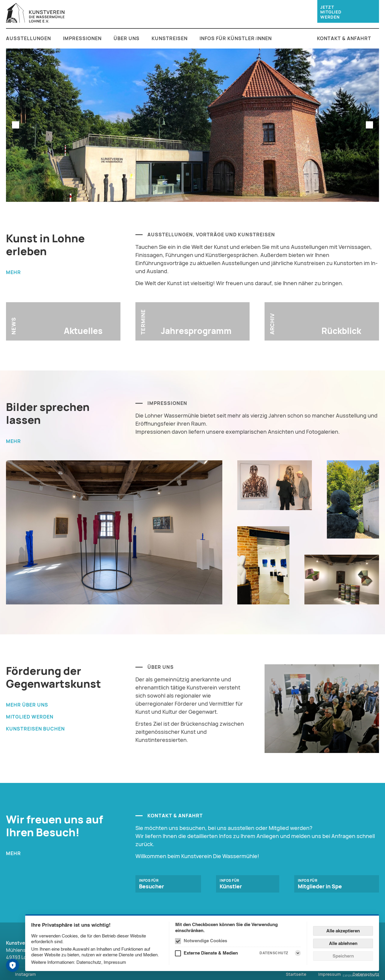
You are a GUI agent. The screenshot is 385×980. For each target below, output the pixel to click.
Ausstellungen (28, 38)
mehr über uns (27, 705)
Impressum (115, 962)
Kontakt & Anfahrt (344, 38)
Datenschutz (89, 962)
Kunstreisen (170, 38)
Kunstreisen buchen (35, 729)
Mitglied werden (30, 717)
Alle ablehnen (343, 943)
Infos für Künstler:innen (236, 38)
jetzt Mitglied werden (331, 12)
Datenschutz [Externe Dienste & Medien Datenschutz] (274, 953)
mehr (13, 272)
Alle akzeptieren (343, 931)
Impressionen (82, 38)
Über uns (127, 38)
